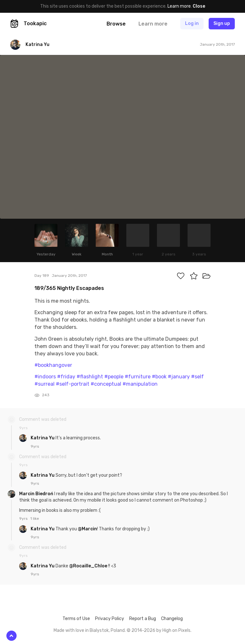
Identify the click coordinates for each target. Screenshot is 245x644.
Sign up (222, 23)
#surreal (45, 384)
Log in (192, 23)
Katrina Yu (43, 438)
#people (114, 377)
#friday (66, 377)
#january (179, 377)
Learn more (179, 6)
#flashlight (90, 377)
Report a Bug (143, 619)
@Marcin (87, 529)
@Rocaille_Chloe (88, 566)
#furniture (138, 377)
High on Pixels (176, 630)
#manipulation (140, 384)
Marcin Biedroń (37, 494)
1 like (35, 519)
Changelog (172, 619)
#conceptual (106, 384)
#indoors (45, 377)
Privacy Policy (110, 619)
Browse (116, 24)
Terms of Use (76, 619)
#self (197, 377)
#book (159, 377)
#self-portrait (73, 384)
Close (199, 6)
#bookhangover (53, 365)
